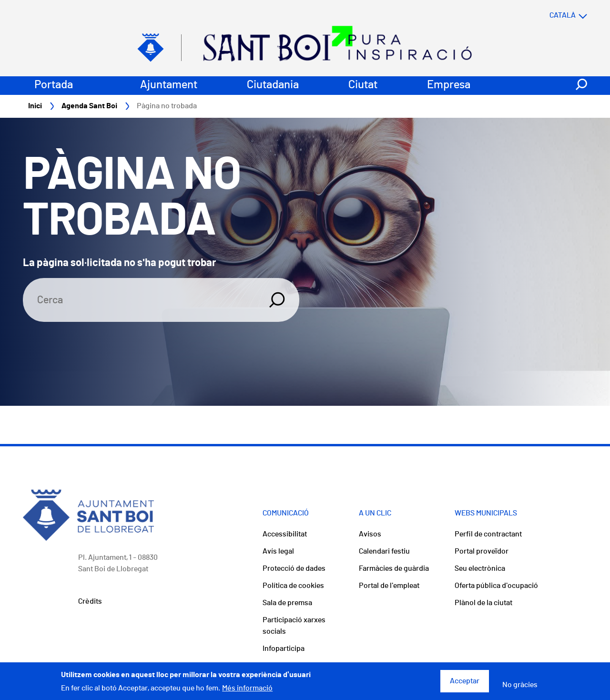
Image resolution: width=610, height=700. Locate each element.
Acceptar (465, 685)
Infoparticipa (284, 649)
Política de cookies (293, 586)
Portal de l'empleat (389, 586)
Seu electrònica (480, 568)
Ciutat (363, 85)
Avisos (370, 534)
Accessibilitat (285, 534)
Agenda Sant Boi (89, 106)
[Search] (140, 300)
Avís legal (278, 551)
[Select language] (549, 15)
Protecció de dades (294, 568)
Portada (54, 85)
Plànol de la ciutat (483, 603)
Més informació (247, 692)
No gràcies (520, 689)
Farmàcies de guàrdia (394, 568)
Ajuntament (169, 85)
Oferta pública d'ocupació (496, 586)
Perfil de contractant (488, 534)
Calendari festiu (384, 551)
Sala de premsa (287, 603)
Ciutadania (273, 85)
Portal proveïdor (482, 551)
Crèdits (90, 601)
